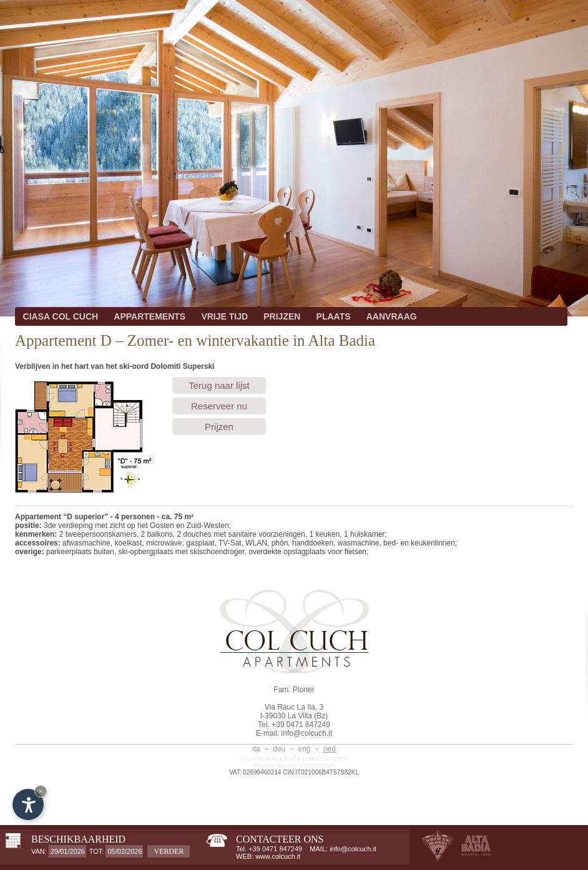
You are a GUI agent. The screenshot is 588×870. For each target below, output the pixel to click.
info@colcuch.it (307, 733)
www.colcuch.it (278, 856)
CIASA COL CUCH (61, 316)
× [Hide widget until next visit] (41, 791)
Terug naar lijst (219, 385)
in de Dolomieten (325, 759)
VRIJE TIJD (224, 316)
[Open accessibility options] (28, 804)
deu (279, 749)
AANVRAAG (392, 316)
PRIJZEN (282, 316)
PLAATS (334, 316)
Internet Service (275, 765)
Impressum (319, 765)
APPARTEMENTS (149, 316)
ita (256, 749)
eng (305, 749)
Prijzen (219, 427)
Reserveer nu (219, 406)
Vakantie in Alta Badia (270, 759)
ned (330, 749)
